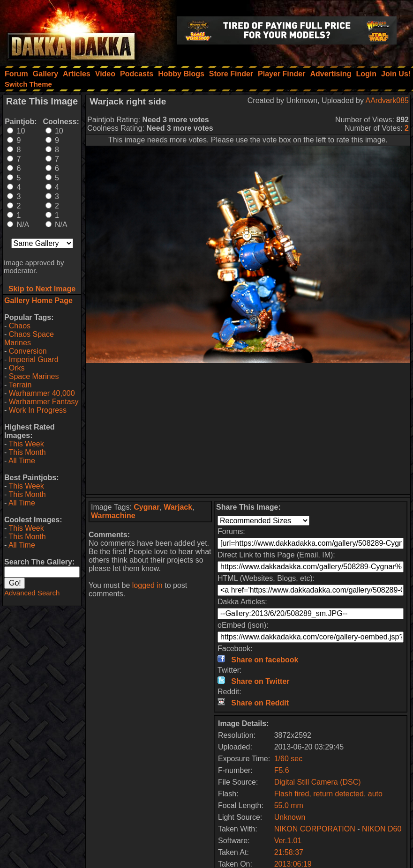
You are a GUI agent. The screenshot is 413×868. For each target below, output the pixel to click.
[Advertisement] (248, 429)
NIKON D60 (382, 829)
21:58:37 (289, 852)
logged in (147, 585)
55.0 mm (289, 805)
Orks (17, 368)
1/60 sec (288, 759)
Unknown (290, 817)
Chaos (20, 326)
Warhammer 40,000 (42, 393)
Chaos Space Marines (29, 338)
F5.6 (282, 770)
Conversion (28, 351)
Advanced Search (32, 593)
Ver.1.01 (288, 841)
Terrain (20, 385)
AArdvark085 (387, 100)
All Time (22, 461)
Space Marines (34, 376)
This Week (26, 444)
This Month (27, 452)
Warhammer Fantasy (44, 402)
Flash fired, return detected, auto (328, 794)
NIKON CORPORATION (315, 829)
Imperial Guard (34, 360)
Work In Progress (38, 410)
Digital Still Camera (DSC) (318, 782)
